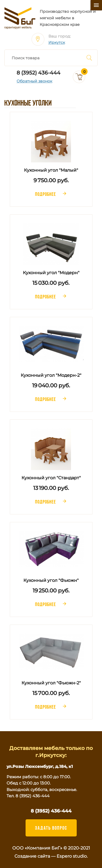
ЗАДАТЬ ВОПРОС (51, 828)
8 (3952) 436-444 (38, 73)
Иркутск (57, 43)
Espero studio (72, 856)
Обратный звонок (34, 81)
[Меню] (96, 5)
